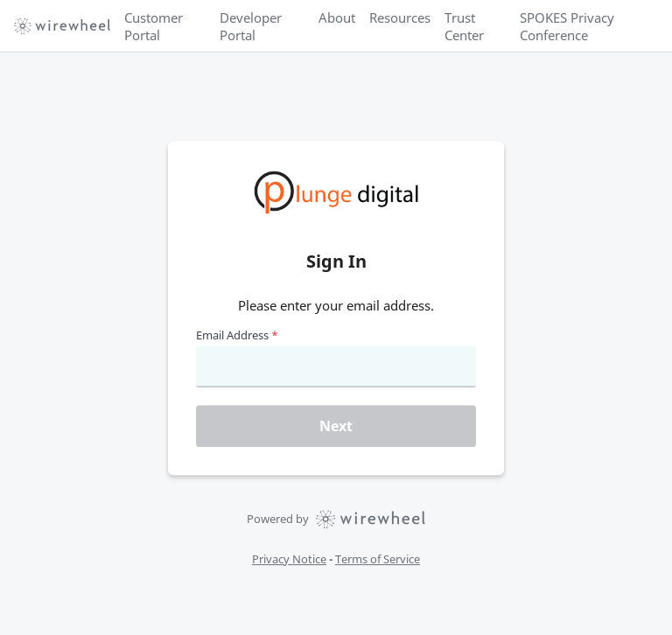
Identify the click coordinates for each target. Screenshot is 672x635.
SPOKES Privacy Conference (567, 26)
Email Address (237, 335)
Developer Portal (251, 26)
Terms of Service (378, 559)
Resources (400, 17)
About (337, 17)
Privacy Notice (289, 559)
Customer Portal (154, 26)
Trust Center (464, 26)
